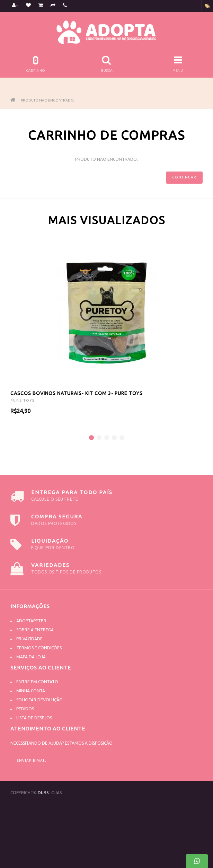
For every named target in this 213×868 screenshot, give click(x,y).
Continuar (184, 177)
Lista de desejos (34, 718)
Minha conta (31, 691)
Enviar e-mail (32, 760)
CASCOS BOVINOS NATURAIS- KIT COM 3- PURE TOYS (77, 393)
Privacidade (29, 639)
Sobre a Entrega (35, 630)
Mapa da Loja (31, 657)
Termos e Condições (39, 648)
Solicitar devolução (39, 700)
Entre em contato (37, 682)
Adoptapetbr (31, 621)
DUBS (43, 793)
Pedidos (25, 709)
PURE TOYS (23, 400)
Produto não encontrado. (48, 100)
